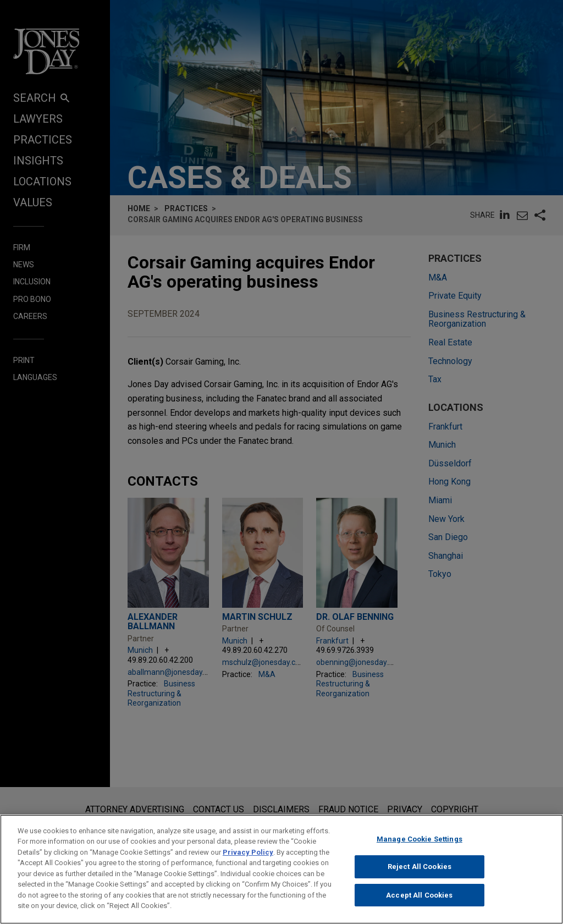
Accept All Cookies (419, 901)
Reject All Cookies (420, 873)
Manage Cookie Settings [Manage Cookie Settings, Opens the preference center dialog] (420, 845)
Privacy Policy (248, 858)
